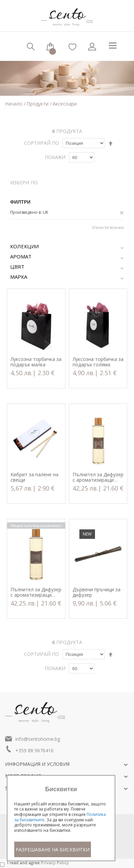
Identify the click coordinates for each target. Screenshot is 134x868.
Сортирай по (42, 143)
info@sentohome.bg (38, 739)
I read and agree (38, 863)
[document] (61, 821)
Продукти (38, 104)
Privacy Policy (55, 863)
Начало (14, 104)
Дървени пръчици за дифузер (97, 592)
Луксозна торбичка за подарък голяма (98, 362)
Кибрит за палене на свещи (34, 477)
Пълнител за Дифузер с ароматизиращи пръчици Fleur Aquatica (36, 592)
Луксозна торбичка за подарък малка (36, 362)
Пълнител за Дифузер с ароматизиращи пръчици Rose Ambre (98, 477)
